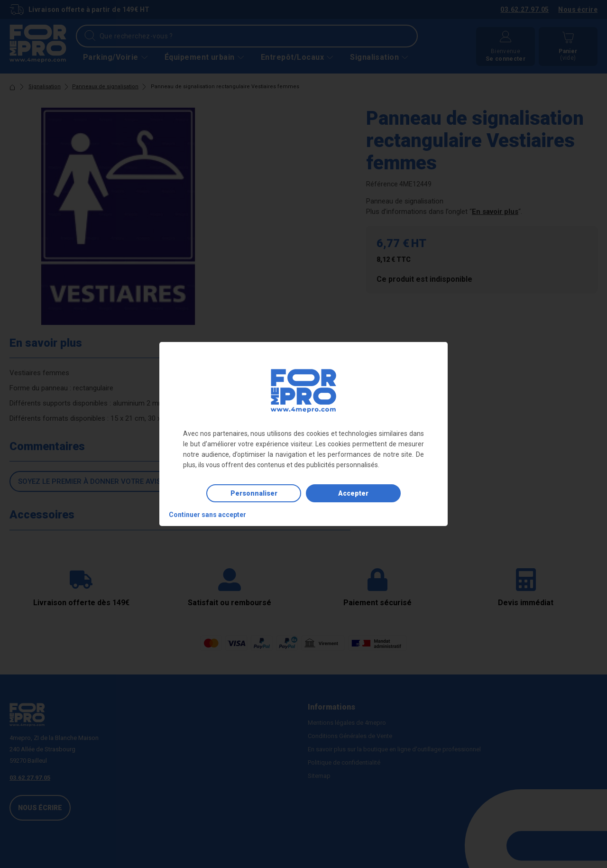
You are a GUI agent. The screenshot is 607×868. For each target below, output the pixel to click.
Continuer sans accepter (207, 515)
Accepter (353, 493)
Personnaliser (254, 493)
